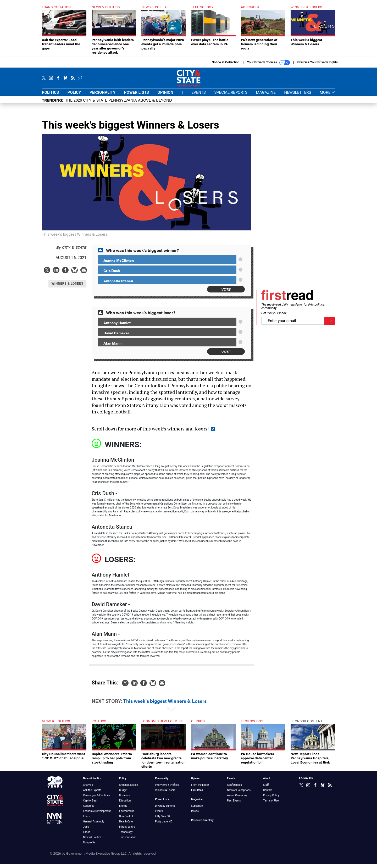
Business (124, 799)
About (267, 782)
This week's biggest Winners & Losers (165, 705)
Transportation (128, 841)
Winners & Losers (165, 794)
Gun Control (126, 820)
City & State (71, 251)
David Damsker (116, 337)
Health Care (126, 825)
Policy (74, 96)
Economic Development (97, 815)
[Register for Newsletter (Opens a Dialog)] (330, 325)
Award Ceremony (237, 799)
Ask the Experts (92, 794)
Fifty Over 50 (163, 820)
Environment (126, 815)
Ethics (87, 820)
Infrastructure (127, 831)
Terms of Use (271, 805)
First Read (197, 794)
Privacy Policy (271, 799)
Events (199, 96)
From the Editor (200, 789)
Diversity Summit (165, 810)
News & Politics (92, 782)
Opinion (165, 96)
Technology (126, 836)
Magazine (266, 96)
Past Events (234, 805)
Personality (102, 96)
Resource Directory (202, 824)
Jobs (86, 831)
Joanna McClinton (119, 264)
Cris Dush (112, 274)
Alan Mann (112, 347)
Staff (266, 789)
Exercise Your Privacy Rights (318, 66)
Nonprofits (89, 846)
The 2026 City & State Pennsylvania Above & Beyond (119, 104)
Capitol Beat (90, 805)
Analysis (88, 789)
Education (125, 805)
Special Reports (231, 96)
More (327, 96)
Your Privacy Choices (268, 67)
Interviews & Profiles (167, 789)
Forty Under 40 (164, 825)
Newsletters (298, 96)
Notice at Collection (225, 66)
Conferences (235, 789)
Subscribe (197, 810)
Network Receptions (239, 794)
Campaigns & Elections (97, 799)
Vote (226, 293)
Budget (123, 794)
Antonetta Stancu (118, 285)
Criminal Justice (129, 789)
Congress (89, 810)
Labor (87, 836)
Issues (195, 815)
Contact (268, 794)
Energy (123, 810)
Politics (50, 96)
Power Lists (137, 96)
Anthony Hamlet (117, 327)
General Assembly (94, 825)
